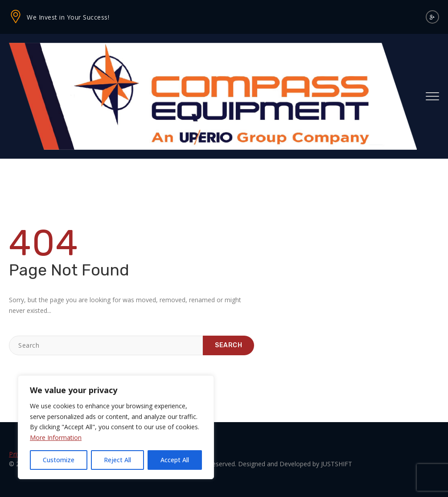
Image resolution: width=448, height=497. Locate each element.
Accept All (175, 460)
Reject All (117, 460)
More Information (56, 437)
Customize (59, 460)
